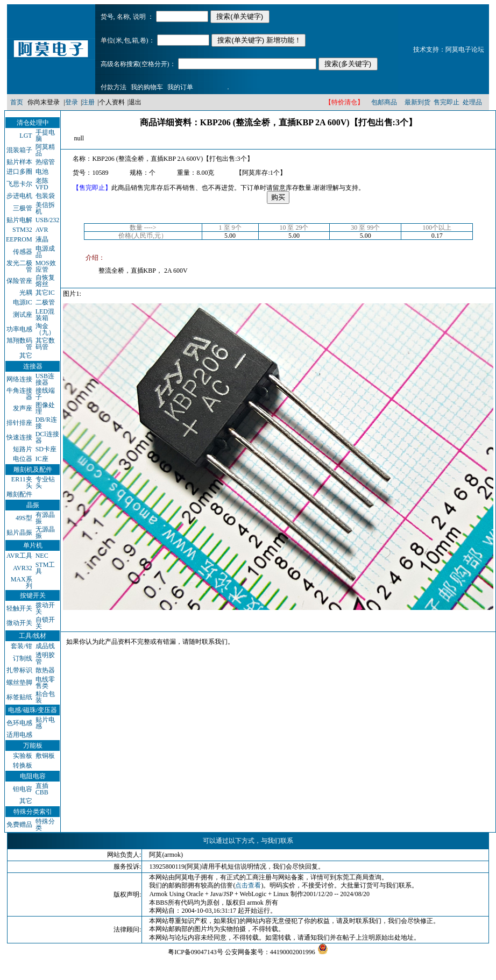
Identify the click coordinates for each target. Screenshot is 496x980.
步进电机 (19, 196)
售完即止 (447, 102)
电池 (42, 172)
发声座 (23, 408)
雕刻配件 (19, 494)
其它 (26, 356)
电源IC (23, 302)
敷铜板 (45, 756)
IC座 (42, 459)
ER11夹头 (22, 482)
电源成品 (45, 252)
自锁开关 (45, 623)
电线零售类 (45, 683)
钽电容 (23, 789)
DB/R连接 (46, 423)
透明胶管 (45, 658)
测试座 (23, 315)
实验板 (23, 756)
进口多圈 (19, 172)
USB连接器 (45, 379)
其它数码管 (45, 344)
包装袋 (45, 196)
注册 (88, 102)
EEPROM (19, 239)
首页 (17, 102)
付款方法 (114, 87)
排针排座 (19, 423)
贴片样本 (19, 162)
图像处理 (45, 408)
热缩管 (45, 162)
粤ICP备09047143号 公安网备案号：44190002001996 (242, 952)
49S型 (24, 518)
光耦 (26, 293)
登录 (72, 102)
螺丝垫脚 (19, 683)
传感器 (23, 252)
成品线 (45, 646)
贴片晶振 (19, 532)
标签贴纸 (19, 697)
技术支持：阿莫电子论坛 (449, 49)
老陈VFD (42, 184)
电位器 (23, 459)
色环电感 (19, 723)
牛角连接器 (19, 394)
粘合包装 (45, 697)
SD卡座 (46, 449)
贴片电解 (19, 220)
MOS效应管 (46, 266)
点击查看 (248, 885)
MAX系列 (22, 583)
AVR (42, 230)
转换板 (23, 765)
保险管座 (19, 281)
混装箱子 (19, 150)
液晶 (42, 239)
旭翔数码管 (19, 344)
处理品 (472, 102)
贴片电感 (45, 723)
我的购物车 (147, 87)
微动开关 (19, 623)
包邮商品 (384, 102)
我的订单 (180, 87)
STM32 (22, 230)
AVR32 (23, 568)
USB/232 (48, 220)
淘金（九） (45, 329)
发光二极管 (19, 266)
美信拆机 (45, 208)
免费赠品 (19, 825)
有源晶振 (45, 518)
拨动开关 (45, 608)
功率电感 (19, 329)
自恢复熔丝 (45, 281)
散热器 (45, 670)
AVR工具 (19, 556)
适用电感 (19, 735)
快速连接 (19, 437)
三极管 (23, 208)
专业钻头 (45, 482)
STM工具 (45, 568)
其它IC (45, 293)
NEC (42, 556)
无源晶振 (45, 532)
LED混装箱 (45, 315)
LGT (26, 136)
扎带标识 (19, 670)
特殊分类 (45, 825)
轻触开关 (19, 608)
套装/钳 (21, 646)
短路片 (23, 449)
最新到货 (417, 102)
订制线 (23, 658)
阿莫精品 (45, 150)
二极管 (45, 302)
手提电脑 (45, 136)
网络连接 (19, 379)
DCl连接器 (47, 437)
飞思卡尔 (19, 184)
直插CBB (42, 789)
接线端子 (45, 394)
